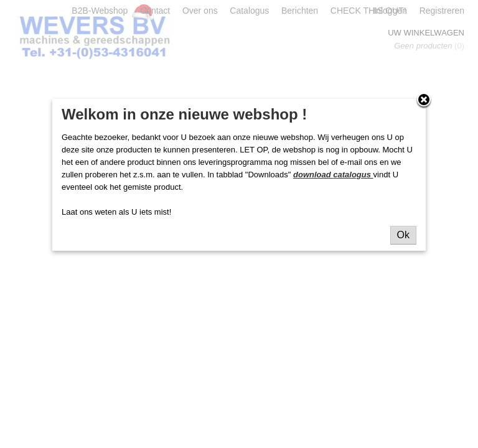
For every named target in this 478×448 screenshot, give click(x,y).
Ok (403, 235)
